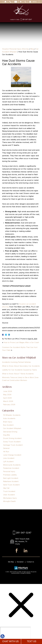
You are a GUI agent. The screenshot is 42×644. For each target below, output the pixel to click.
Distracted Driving (10, 432)
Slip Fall (6, 488)
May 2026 (7, 395)
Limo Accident (9, 458)
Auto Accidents (9, 418)
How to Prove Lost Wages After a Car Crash (21, 342)
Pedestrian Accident (11, 468)
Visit (21, 2)
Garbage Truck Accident (13, 445)
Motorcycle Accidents (12, 465)
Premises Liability (10, 475)
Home (6, 2)
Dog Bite (7, 435)
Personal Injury (9, 471)
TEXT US (32, 641)
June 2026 (8, 391)
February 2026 (9, 405)
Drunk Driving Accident (12, 438)
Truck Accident (9, 491)
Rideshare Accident (11, 481)
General (6, 448)
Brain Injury (8, 422)
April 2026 (7, 398)
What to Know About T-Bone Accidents (18, 374)
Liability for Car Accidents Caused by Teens (19, 370)
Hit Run (6, 452)
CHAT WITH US (10, 641)
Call (10, 2)
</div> (15, 635)
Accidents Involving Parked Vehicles (16, 362)
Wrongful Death (9, 501)
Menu (35, 2)
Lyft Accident (8, 462)
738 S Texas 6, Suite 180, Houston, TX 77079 (23, 542)
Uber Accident (9, 495)
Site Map (11, 562)
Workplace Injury (10, 498)
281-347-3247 (27, 19)
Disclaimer (20, 562)
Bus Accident (8, 425)
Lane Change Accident (12, 455)
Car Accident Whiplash (12, 428)
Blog (32, 49)
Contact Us (30, 562)
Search (25, 2)
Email (16, 2)
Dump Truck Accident (12, 442)
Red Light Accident (11, 478)
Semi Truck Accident (11, 485)
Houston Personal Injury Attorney (16, 49)
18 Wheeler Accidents (12, 415)
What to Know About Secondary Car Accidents (21, 366)
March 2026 (8, 401)
